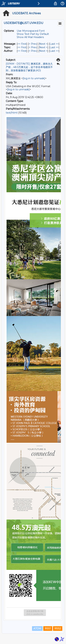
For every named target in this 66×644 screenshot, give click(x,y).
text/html (12, 113)
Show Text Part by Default (33, 34)
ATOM (37, 629)
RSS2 (58, 629)
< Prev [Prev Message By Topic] (33, 47)
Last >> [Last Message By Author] (54, 51)
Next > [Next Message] (43, 44)
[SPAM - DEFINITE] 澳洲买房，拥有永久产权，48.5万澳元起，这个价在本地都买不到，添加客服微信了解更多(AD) (29, 67)
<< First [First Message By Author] (22, 51)
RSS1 (48, 629)
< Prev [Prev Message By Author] (33, 51)
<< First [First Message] (22, 44)
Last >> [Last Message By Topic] (54, 47)
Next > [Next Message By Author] (43, 51)
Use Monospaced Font (31, 31)
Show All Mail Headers (30, 37)
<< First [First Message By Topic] (22, 47)
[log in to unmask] (34, 78)
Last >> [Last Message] (54, 44)
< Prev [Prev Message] (33, 44)
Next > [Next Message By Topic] (43, 47)
